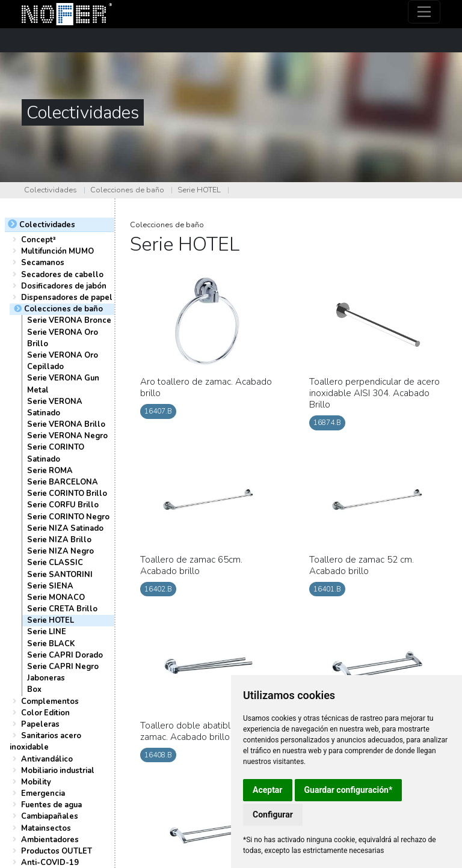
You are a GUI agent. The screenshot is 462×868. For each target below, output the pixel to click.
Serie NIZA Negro (60, 551)
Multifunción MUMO (57, 251)
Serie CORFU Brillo (63, 505)
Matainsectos (46, 828)
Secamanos (43, 263)
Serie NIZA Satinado (65, 528)
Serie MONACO (56, 598)
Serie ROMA (50, 471)
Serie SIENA (50, 586)
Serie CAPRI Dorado (65, 655)
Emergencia (43, 793)
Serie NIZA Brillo (59, 540)
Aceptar (268, 790)
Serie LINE (47, 632)
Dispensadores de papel (67, 298)
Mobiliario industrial (58, 771)
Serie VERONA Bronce (69, 320)
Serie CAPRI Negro (63, 667)
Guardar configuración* (349, 790)
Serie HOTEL (199, 190)
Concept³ (38, 240)
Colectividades (51, 190)
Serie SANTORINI (60, 575)
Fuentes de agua (51, 805)
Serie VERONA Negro (67, 436)
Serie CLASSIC (55, 563)
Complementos (50, 701)
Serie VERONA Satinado (55, 407)
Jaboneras (46, 678)
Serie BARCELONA (63, 482)
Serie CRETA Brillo (62, 609)
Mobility (36, 782)
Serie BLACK (51, 644)
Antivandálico (47, 759)
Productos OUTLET (57, 851)
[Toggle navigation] (424, 12)
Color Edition (45, 713)
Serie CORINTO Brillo (67, 494)
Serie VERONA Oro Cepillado (63, 361)
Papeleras (40, 724)
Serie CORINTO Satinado (56, 453)
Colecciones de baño (127, 190)
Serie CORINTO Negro (68, 517)
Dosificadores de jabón (64, 286)
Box (34, 689)
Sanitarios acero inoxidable (45, 741)
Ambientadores (50, 840)
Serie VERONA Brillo (66, 424)
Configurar (273, 815)
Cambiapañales (50, 816)
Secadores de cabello (62, 275)
